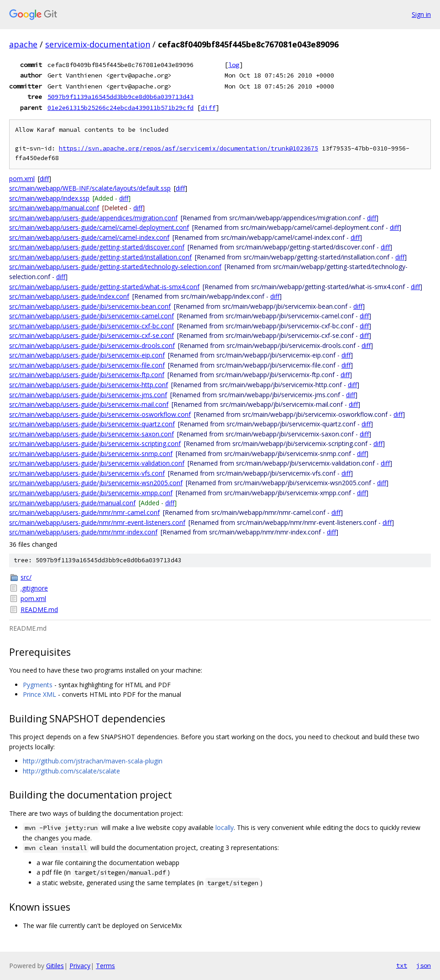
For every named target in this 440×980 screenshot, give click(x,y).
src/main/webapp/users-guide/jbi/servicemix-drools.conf (92, 345)
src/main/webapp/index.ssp (49, 198)
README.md (39, 609)
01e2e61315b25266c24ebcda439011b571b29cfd (120, 108)
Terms (105, 966)
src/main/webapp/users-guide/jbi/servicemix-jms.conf (88, 395)
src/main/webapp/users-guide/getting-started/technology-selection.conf (115, 267)
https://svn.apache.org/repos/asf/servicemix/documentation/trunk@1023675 (189, 148)
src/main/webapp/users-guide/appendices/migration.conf (93, 218)
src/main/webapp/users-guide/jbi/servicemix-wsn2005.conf (96, 483)
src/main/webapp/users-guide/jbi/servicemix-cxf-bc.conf (92, 326)
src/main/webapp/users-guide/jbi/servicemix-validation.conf (97, 463)
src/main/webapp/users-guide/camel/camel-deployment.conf (99, 227)
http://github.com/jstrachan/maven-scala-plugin (93, 761)
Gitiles (55, 966)
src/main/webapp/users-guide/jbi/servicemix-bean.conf (90, 306)
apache (23, 44)
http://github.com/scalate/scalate (71, 771)
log (234, 65)
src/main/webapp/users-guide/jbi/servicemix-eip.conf (87, 355)
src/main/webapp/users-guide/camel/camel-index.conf (89, 237)
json (424, 965)
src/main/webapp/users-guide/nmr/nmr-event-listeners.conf (97, 522)
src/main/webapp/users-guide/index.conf (69, 296)
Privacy (80, 966)
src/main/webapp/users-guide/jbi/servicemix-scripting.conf (95, 443)
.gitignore (34, 588)
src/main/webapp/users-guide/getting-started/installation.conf (100, 257)
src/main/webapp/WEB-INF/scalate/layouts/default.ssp (90, 188)
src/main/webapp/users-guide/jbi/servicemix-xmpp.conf (91, 493)
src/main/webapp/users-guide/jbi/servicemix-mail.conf (89, 404)
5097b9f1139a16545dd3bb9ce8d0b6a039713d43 (120, 97)
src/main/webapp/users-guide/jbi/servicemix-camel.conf (92, 316)
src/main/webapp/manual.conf (54, 208)
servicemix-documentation (98, 44)
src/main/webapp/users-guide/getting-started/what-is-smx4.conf (104, 287)
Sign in (421, 14)
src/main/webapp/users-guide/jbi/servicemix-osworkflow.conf (100, 414)
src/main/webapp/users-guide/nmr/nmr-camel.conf (84, 512)
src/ (26, 577)
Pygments (38, 685)
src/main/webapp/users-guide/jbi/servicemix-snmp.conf (91, 454)
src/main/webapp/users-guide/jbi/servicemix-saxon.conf (92, 434)
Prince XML (39, 694)
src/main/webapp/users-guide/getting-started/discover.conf (97, 247)
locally (225, 827)
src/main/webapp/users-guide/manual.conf (72, 503)
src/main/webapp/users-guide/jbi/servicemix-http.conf (89, 385)
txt (402, 965)
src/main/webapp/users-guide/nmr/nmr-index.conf (83, 532)
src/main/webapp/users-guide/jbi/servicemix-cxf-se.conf (92, 335)
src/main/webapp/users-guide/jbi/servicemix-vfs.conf (87, 473)
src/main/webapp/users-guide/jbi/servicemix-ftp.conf (87, 375)
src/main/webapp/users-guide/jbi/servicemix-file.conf (87, 365)
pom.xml (22, 179)
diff (208, 108)
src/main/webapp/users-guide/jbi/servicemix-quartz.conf (92, 424)
